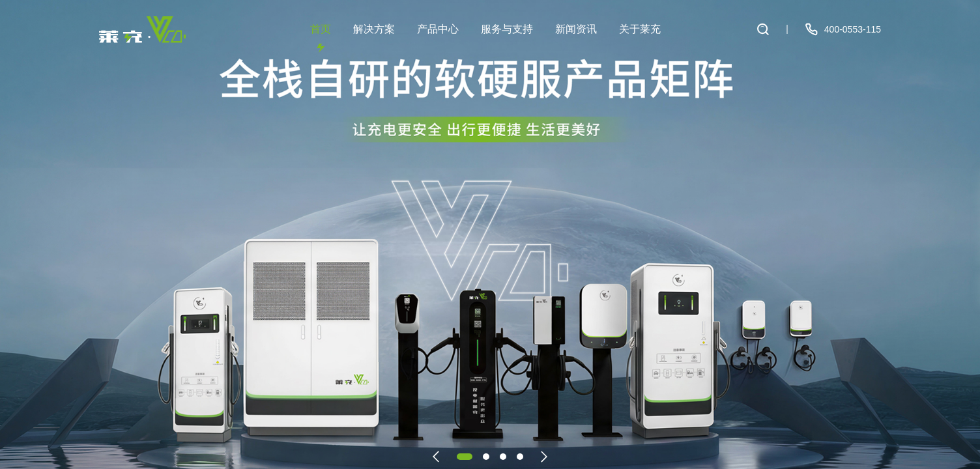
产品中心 (438, 38)
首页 (321, 38)
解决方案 (374, 38)
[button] (436, 457)
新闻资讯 (576, 38)
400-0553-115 (842, 29)
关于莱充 (640, 38)
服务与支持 (507, 38)
